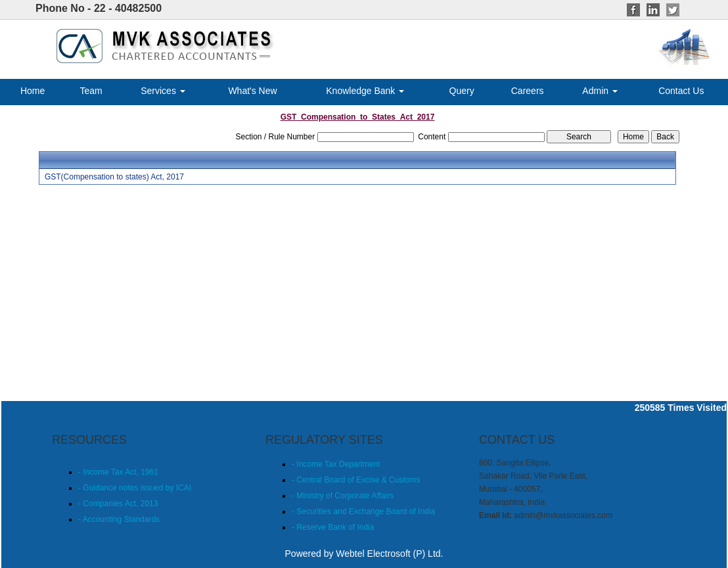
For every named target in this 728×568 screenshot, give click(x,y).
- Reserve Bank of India (333, 527)
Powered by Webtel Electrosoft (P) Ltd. (364, 554)
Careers (528, 91)
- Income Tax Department (336, 464)
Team (91, 91)
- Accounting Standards (119, 519)
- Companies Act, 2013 (118, 504)
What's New (252, 91)
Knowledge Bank (365, 91)
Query (462, 91)
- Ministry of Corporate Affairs (343, 496)
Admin (600, 91)
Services (163, 91)
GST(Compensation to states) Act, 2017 (114, 177)
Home (33, 91)
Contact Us (681, 91)
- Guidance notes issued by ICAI (135, 488)
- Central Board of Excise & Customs (356, 480)
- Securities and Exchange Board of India (363, 511)
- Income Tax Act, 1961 (118, 472)
